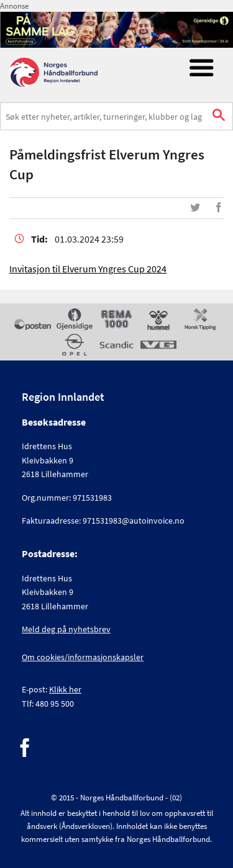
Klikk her (65, 689)
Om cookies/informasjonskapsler (83, 657)
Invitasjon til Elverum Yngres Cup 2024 (88, 269)
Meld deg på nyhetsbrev (66, 629)
